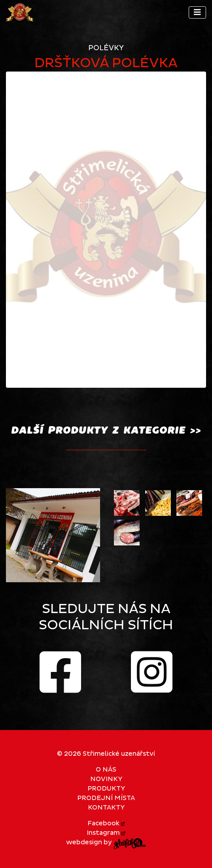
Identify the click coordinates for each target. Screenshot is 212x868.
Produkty (106, 789)
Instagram (106, 833)
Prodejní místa (106, 798)
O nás (106, 770)
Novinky (106, 779)
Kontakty (106, 808)
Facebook (106, 823)
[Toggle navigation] (197, 12)
